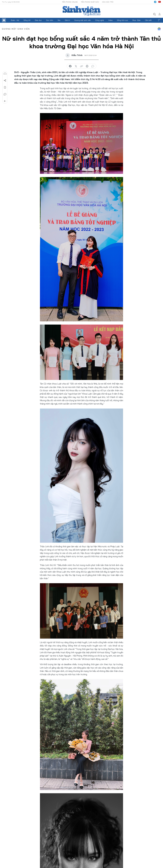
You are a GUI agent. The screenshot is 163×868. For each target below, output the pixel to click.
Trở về (5, 101)
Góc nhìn (50, 20)
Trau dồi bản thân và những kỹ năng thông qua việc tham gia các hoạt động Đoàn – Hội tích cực (90, 857)
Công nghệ (100, 20)
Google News (159, 29)
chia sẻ (70, 66)
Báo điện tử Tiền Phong (81, 11)
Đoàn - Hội (15, 20)
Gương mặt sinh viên (83, 20)
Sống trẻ (27, 20)
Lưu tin (5, 87)
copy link (81, 66)
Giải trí (67, 20)
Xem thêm (159, 20)
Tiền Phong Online (70, 2)
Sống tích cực (122, 20)
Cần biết (148, 20)
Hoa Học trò (108, 2)
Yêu (59, 20)
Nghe (5, 74)
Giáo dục (38, 20)
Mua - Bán (137, 20)
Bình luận (5, 94)
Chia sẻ (5, 81)
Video (110, 20)
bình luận (93, 66)
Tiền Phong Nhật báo (90, 2)
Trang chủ (4, 20)
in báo (87, 66)
